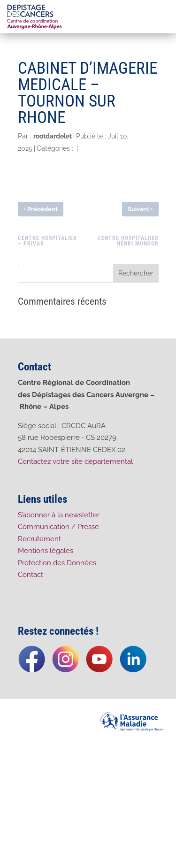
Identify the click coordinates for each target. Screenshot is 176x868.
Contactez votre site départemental (76, 461)
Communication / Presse (58, 527)
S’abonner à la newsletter (59, 515)
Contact (31, 575)
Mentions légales (46, 551)
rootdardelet (53, 136)
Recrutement (39, 539)
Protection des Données (57, 563)
